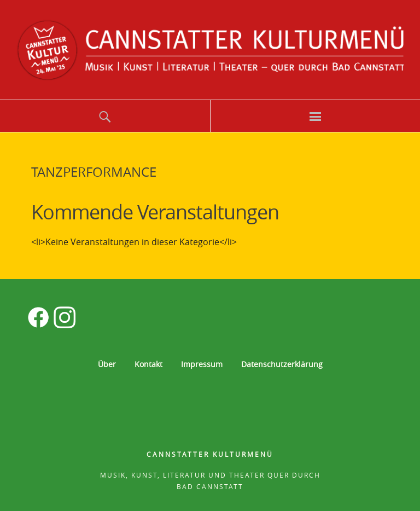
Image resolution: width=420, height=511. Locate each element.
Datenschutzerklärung (282, 364)
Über (107, 364)
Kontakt (148, 364)
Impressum (202, 364)
